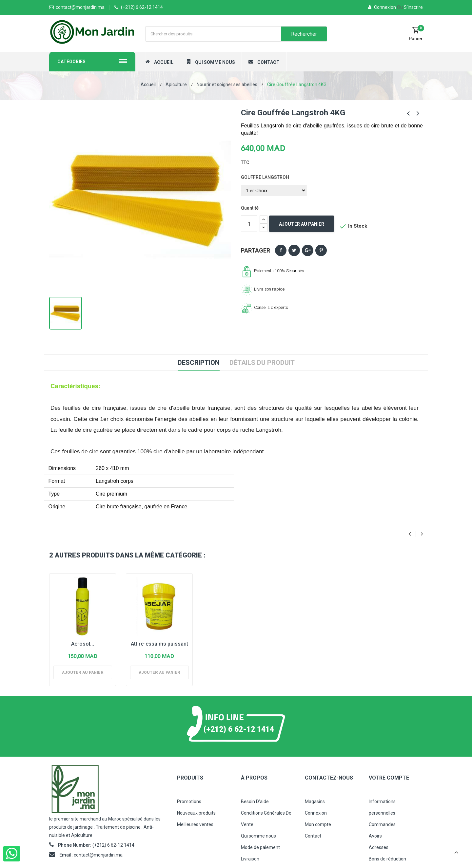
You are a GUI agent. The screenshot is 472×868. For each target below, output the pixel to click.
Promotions (189, 802)
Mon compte (318, 824)
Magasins (315, 802)
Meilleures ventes (195, 824)
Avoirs (375, 836)
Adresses (379, 847)
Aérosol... (83, 644)
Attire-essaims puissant (159, 644)
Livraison (250, 859)
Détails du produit (262, 363)
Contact (313, 836)
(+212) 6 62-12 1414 (142, 7)
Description (199, 363)
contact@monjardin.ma (98, 855)
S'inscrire (410, 7)
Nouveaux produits (196, 813)
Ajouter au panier (302, 224)
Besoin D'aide (255, 802)
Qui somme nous (258, 836)
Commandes (382, 824)
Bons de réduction (387, 859)
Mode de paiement (260, 847)
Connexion (383, 7)
